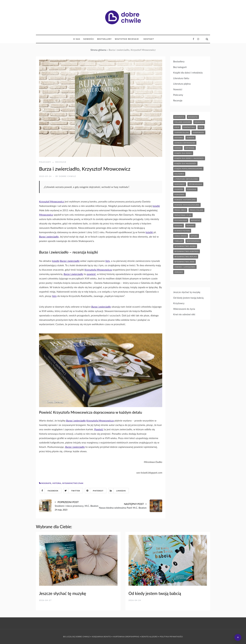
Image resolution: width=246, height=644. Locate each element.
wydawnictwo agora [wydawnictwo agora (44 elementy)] (185, 246)
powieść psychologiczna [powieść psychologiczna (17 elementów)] (187, 205)
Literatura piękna (182, 84)
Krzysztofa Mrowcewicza (98, 270)
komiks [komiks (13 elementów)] (178, 148)
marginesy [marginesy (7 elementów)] (180, 184)
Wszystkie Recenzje (127, 39)
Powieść (99, 429)
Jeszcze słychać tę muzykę (187, 292)
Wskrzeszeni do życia (184, 309)
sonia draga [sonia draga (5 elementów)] (181, 236)
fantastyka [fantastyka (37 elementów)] (189, 127)
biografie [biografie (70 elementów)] (193, 117)
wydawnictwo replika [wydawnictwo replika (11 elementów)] (186, 257)
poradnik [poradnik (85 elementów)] (192, 189)
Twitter (72, 491)
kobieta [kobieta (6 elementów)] (190, 138)
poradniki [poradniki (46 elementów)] (179, 194)
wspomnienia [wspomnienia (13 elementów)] (193, 241)
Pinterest (94, 491)
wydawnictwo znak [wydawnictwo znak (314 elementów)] (184, 262)
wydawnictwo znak (73, 483)
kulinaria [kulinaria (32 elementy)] (179, 174)
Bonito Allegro (150, 637)
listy (108, 261)
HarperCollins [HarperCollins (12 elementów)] (182, 132)
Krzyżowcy (179, 303)
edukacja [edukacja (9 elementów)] (199, 122)
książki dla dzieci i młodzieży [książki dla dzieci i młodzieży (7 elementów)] (189, 158)
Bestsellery (104, 39)
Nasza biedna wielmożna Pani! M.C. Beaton (123, 508)
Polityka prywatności (171, 637)
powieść (91, 274)
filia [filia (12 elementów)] (201, 127)
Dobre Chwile (67, 176)
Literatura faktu (181, 78)
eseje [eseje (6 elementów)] (177, 127)
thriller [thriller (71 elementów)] (179, 241)
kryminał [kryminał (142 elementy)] (190, 148)
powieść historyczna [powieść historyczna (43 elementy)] (185, 200)
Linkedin (117, 491)
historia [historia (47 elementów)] (179, 138)
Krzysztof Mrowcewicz (52, 201)
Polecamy (45, 162)
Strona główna (98, 50)
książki (156, 206)
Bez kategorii (180, 67)
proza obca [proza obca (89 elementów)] (180, 210)
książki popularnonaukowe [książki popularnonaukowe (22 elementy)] (188, 169)
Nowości (89, 39)
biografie (46, 483)
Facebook (49, 491)
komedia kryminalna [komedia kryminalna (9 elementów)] (185, 143)
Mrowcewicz (46, 215)
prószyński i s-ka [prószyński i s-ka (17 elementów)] (183, 215)
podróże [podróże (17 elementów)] (179, 189)
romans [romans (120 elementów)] (190, 225)
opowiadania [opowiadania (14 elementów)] (195, 184)
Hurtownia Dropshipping (126, 637)
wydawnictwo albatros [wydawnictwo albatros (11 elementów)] (187, 251)
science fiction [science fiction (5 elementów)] (182, 231)
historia (57, 483)
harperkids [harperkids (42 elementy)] (198, 132)
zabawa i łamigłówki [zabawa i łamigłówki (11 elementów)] (185, 267)
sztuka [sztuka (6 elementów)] (194, 236)
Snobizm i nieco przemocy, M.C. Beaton (77, 506)
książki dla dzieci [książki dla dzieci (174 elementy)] (183, 153)
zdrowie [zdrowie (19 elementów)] (179, 272)
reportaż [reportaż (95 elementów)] (195, 220)
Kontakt (149, 39)
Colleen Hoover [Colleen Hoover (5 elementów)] (183, 122)
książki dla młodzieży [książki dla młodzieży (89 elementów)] (185, 163)
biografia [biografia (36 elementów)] (179, 117)
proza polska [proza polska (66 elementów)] (197, 210)
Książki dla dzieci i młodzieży (188, 73)
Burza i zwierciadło (49, 237)
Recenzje (61, 162)
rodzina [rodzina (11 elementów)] (179, 225)
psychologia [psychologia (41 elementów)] (181, 220)
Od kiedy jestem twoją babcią (188, 298)
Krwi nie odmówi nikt (184, 314)
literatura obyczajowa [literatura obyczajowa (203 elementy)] (186, 179)
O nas (77, 39)
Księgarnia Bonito (101, 637)
